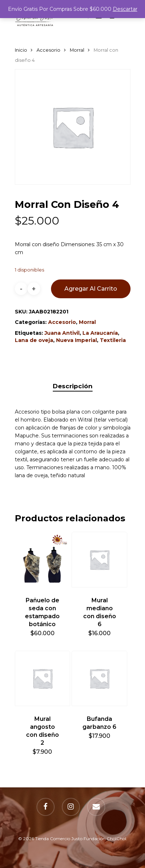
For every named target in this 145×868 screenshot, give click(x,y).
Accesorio (48, 50)
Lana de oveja (34, 340)
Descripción (73, 386)
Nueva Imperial (76, 340)
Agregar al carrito (91, 289)
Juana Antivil (62, 333)
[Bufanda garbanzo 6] (99, 679)
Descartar (125, 9)
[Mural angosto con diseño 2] (43, 679)
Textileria (113, 340)
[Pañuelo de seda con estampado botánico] (43, 560)
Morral (77, 50)
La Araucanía (100, 333)
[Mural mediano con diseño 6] (99, 560)
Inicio (21, 50)
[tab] (73, 386)
